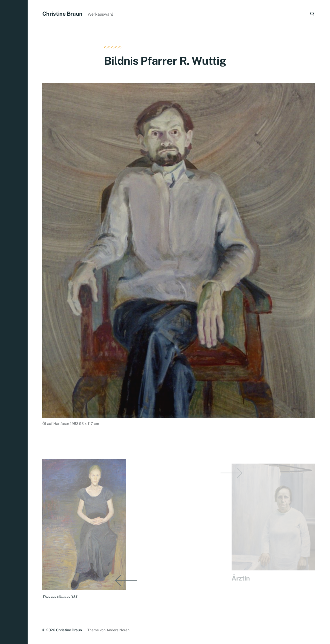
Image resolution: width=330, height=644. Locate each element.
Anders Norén (118, 630)
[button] (14, 322)
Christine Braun (62, 14)
